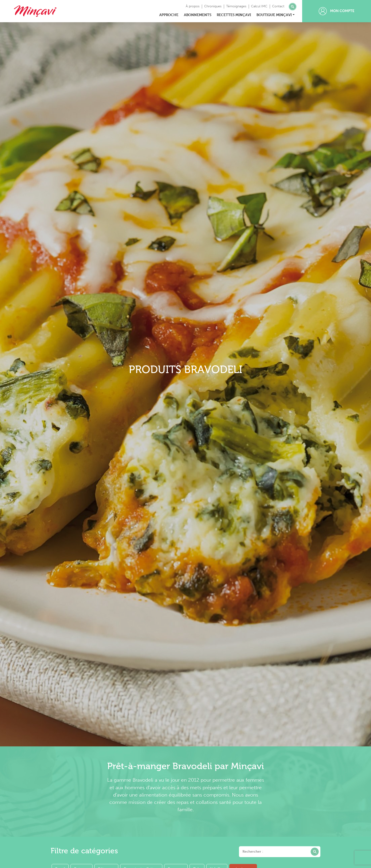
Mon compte (337, 11)
